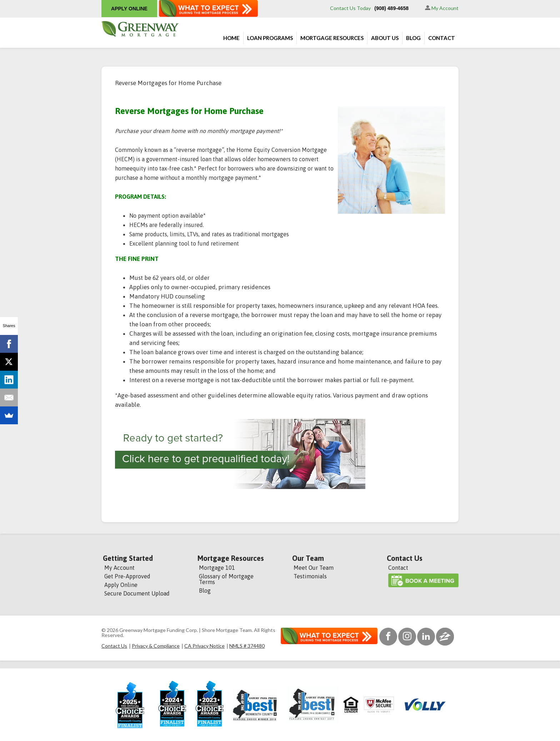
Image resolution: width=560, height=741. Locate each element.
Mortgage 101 (217, 568)
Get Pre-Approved (127, 576)
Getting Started (128, 558)
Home (231, 38)
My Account (442, 8)
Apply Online (121, 585)
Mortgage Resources (332, 38)
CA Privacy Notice (204, 646)
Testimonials (310, 576)
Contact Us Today (350, 8)
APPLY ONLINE (129, 9)
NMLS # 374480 (247, 646)
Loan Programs (270, 38)
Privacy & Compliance (156, 646)
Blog (413, 38)
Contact (442, 38)
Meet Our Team (314, 568)
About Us (385, 38)
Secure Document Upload (137, 593)
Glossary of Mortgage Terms (226, 579)
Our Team (308, 558)
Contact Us (405, 558)
